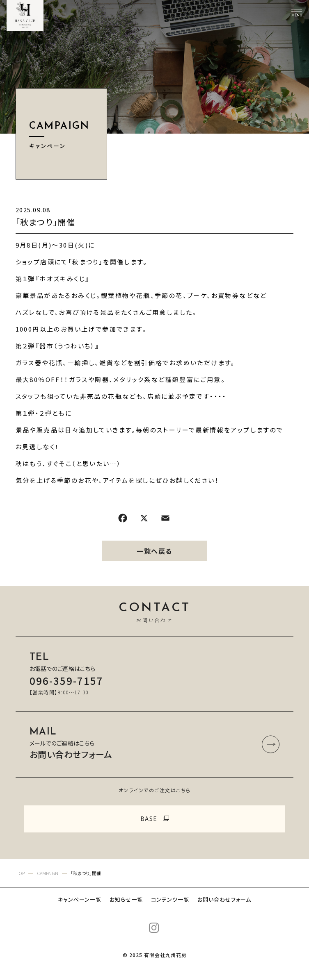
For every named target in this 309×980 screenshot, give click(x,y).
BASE (149, 819)
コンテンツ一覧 (170, 899)
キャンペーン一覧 (80, 899)
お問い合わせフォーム (224, 899)
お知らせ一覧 (126, 899)
